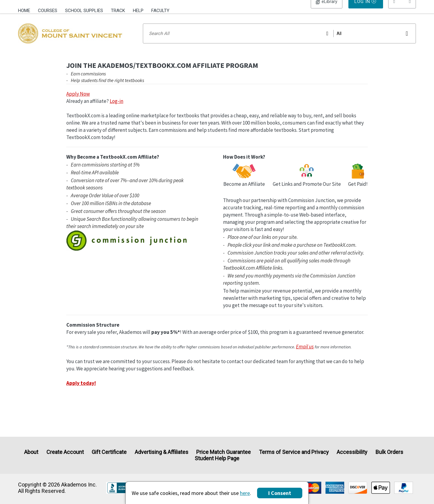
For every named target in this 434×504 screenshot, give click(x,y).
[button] (402, 11)
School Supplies (84, 11)
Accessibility (352, 452)
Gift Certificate (109, 452)
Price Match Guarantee (223, 452)
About (31, 452)
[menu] (402, 11)
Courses (48, 11)
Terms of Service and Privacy (294, 452)
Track (118, 11)
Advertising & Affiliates (162, 452)
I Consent (280, 493)
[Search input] (279, 41)
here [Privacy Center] (245, 493)
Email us (305, 354)
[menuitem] (26, 10)
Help (138, 11)
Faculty (160, 11)
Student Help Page (217, 459)
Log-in (116, 109)
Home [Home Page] (24, 11)
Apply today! (81, 391)
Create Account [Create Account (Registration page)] (65, 452)
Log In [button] (327, 11)
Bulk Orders (389, 452)
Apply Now (78, 102)
